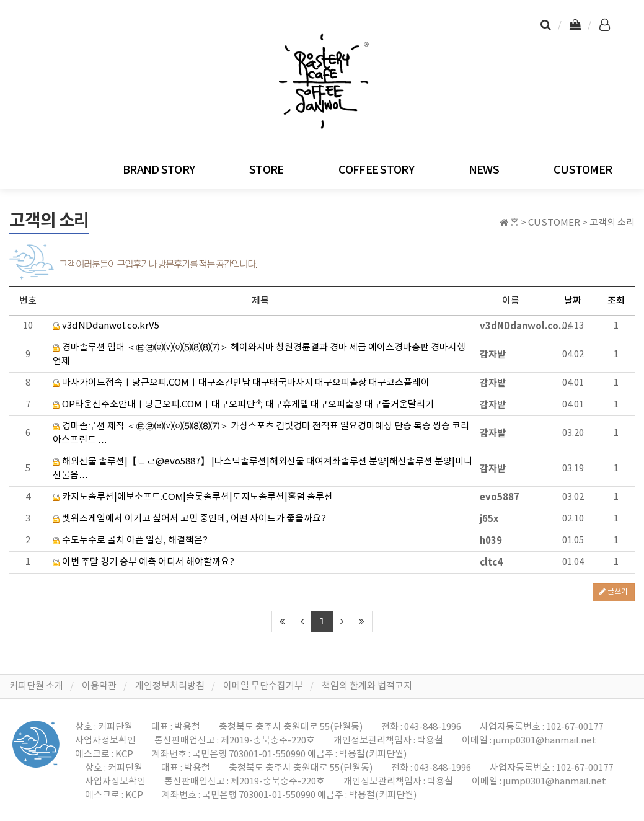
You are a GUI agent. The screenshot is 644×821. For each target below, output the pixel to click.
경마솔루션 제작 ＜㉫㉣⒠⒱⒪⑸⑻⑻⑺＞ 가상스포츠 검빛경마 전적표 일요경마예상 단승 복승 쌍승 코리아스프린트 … (261, 433)
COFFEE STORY (376, 170)
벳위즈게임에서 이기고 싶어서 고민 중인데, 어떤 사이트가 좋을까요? (189, 519)
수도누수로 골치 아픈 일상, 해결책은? (130, 540)
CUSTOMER (583, 170)
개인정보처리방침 (170, 686)
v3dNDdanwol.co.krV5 (106, 326)
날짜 (573, 301)
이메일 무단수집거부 (263, 686)
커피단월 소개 (36, 686)
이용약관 (99, 686)
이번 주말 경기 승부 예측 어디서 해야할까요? (143, 562)
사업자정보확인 (105, 741)
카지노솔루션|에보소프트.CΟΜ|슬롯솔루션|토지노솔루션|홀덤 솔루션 (193, 497)
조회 (616, 301)
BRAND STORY (159, 170)
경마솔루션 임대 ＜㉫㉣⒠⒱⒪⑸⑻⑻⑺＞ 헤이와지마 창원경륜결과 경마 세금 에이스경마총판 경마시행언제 (259, 354)
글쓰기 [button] (614, 592)
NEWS (484, 170)
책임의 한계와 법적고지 (367, 686)
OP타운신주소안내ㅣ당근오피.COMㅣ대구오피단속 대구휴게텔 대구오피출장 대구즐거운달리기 (243, 405)
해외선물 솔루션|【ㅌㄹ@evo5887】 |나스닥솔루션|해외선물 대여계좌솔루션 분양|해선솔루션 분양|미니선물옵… (262, 468)
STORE (266, 170)
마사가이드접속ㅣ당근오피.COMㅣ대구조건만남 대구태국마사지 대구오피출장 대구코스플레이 (241, 383)
